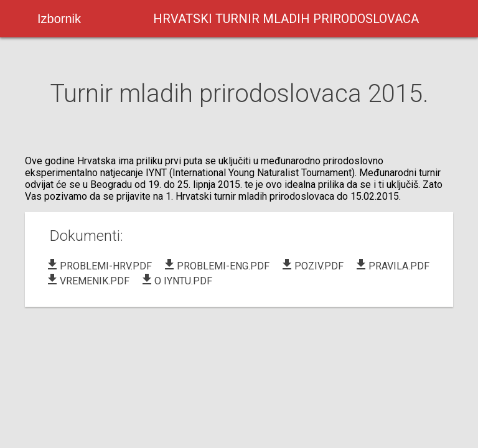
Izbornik (59, 19)
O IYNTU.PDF (176, 281)
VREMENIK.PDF (87, 281)
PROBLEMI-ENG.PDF (216, 266)
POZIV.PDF (312, 266)
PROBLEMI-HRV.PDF (98, 266)
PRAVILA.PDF (391, 266)
